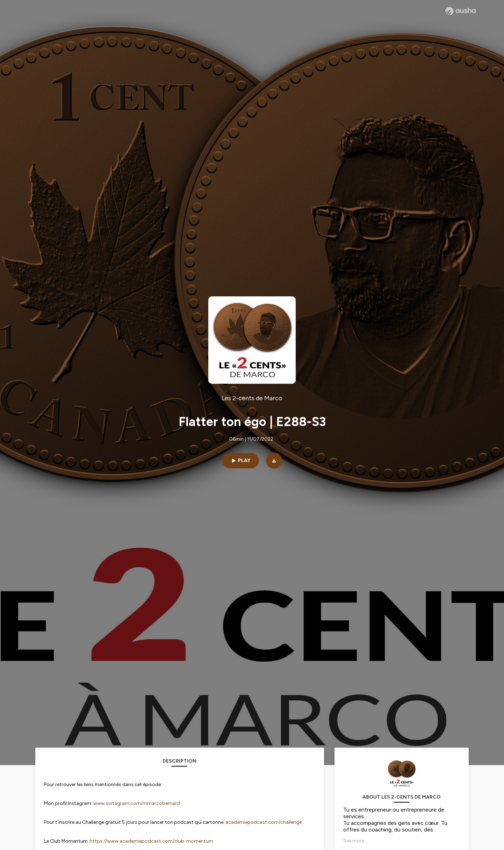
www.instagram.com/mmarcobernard (137, 803)
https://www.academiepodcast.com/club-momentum (152, 841)
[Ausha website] (460, 11)
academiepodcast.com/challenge (264, 822)
